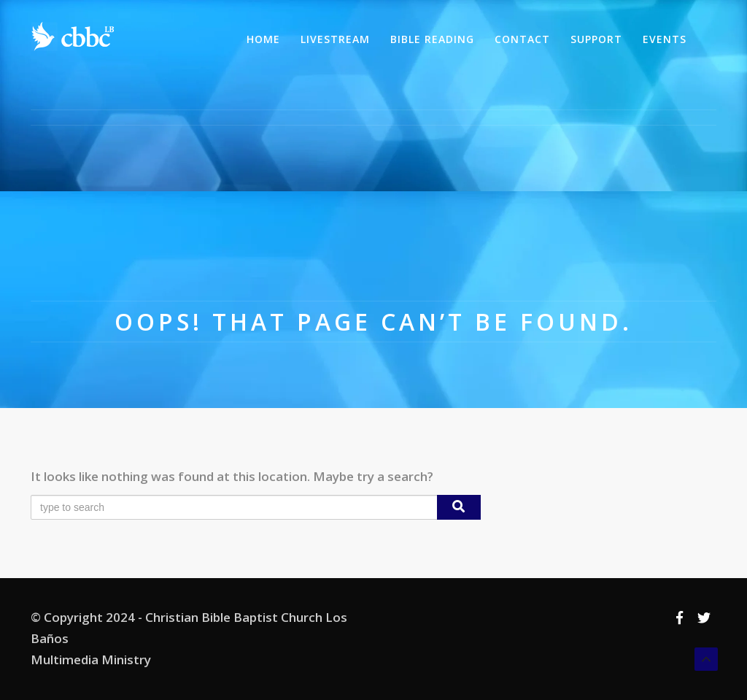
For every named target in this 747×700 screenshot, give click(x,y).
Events (665, 39)
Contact (522, 39)
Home (263, 39)
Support (596, 39)
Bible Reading (432, 39)
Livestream (335, 39)
